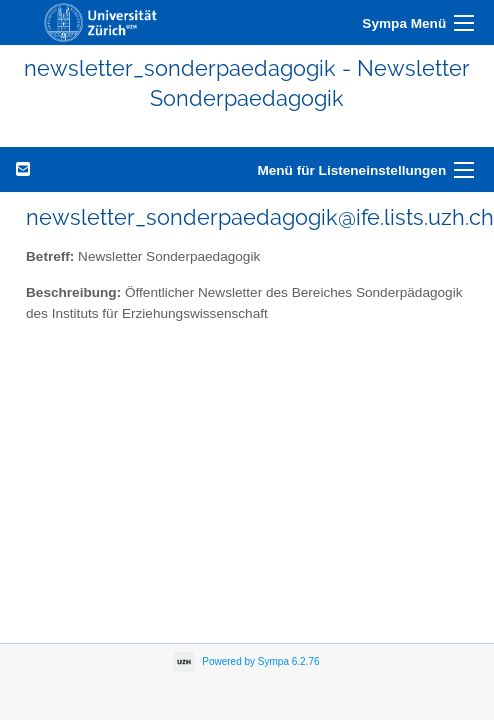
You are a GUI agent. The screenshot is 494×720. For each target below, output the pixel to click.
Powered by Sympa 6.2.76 (260, 660)
